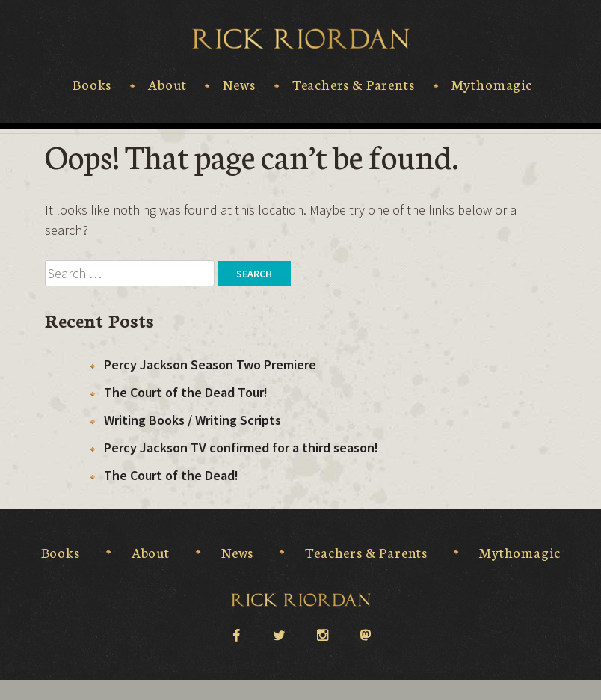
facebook (235, 634)
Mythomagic (492, 85)
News (239, 85)
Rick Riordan (301, 39)
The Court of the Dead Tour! (186, 392)
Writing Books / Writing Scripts (192, 420)
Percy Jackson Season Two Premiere (210, 365)
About (167, 85)
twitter (279, 634)
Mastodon (366, 636)
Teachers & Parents (354, 85)
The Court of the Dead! (171, 475)
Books (92, 85)
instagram (322, 634)
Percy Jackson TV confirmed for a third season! (241, 448)
